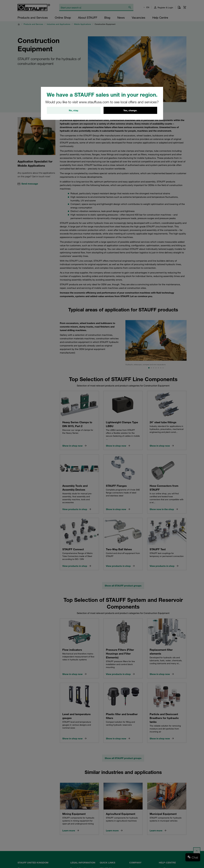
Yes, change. (130, 110)
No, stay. (74, 110)
